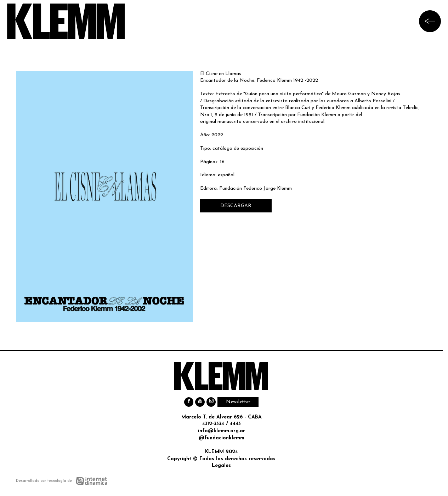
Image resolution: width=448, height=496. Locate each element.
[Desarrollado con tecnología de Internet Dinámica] (62, 481)
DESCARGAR (236, 206)
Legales (221, 466)
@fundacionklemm (222, 438)
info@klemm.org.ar (222, 431)
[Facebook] (189, 402)
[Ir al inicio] (66, 21)
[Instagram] (211, 402)
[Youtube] (200, 402)
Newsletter (238, 402)
